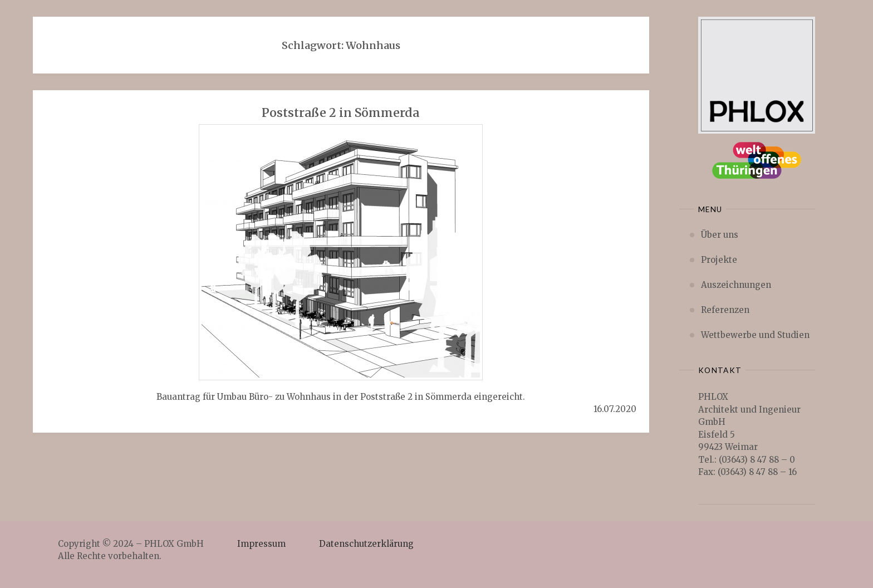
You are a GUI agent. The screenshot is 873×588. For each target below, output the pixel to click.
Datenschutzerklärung (366, 544)
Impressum (261, 544)
